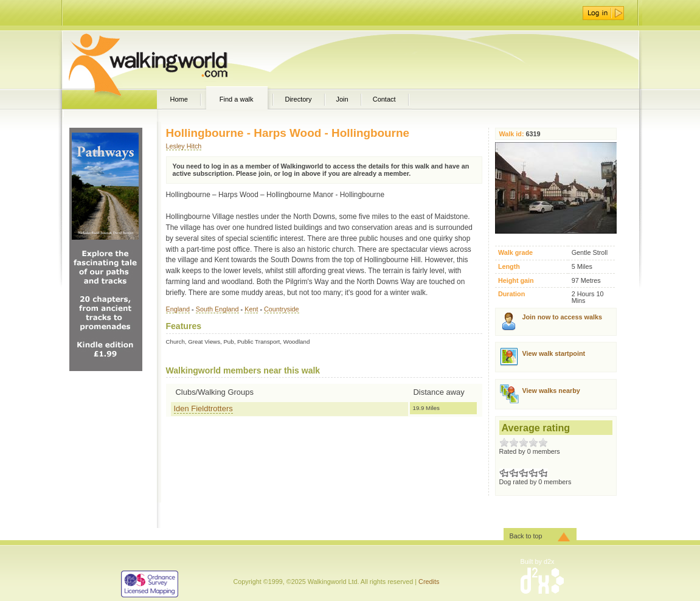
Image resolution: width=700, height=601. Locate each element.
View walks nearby (551, 391)
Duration (511, 294)
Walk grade (515, 253)
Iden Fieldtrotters (203, 408)
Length (509, 267)
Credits (429, 582)
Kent (251, 309)
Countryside (282, 309)
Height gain (516, 281)
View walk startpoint (554, 353)
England (178, 309)
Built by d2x (538, 561)
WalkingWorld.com (169, 60)
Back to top (526, 536)
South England (217, 309)
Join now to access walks (562, 317)
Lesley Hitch (184, 146)
